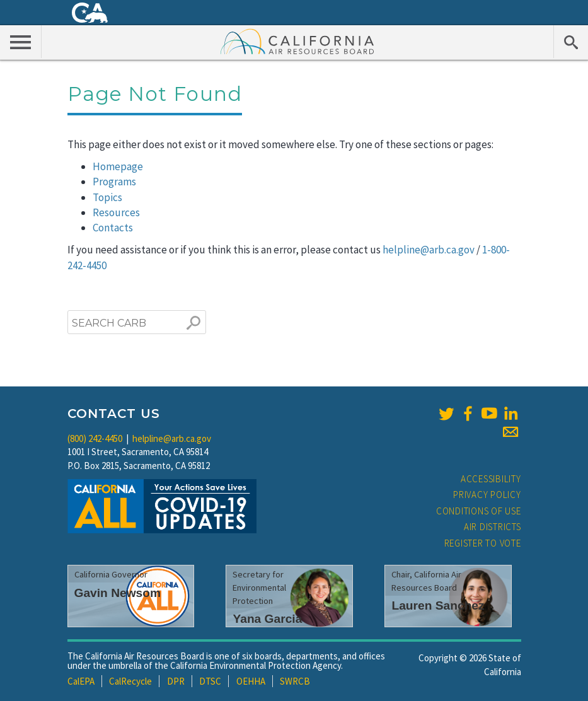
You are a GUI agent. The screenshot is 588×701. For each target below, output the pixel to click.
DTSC (210, 681)
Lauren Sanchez (438, 605)
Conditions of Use (479, 511)
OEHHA (251, 681)
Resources (116, 212)
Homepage (118, 166)
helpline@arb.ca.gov (429, 250)
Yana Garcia (267, 619)
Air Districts (493, 527)
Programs (114, 182)
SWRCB (295, 681)
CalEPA (81, 681)
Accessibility (491, 479)
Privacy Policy (487, 495)
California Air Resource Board (297, 41)
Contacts (113, 228)
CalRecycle (130, 681)
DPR (176, 681)
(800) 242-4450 (95, 438)
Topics (107, 197)
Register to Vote (483, 543)
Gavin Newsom (118, 593)
